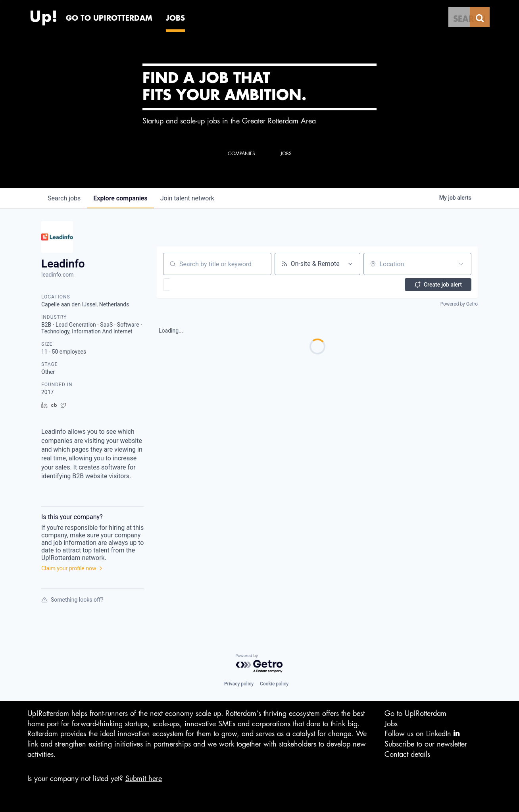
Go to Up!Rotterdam (415, 714)
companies (120, 198)
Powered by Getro (459, 304)
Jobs (391, 724)
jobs (64, 198)
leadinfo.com (58, 275)
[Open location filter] (461, 264)
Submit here (144, 779)
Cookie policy (274, 684)
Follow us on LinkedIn (422, 734)
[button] (189, 285)
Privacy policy (239, 684)
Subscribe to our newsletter (426, 744)
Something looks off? (72, 600)
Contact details (407, 754)
